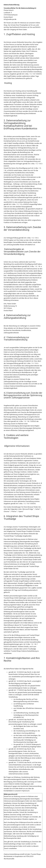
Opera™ (21, 511)
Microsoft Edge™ (28, 509)
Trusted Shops (36, 854)
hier (17, 569)
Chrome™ (7, 511)
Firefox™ (14, 511)
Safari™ (38, 509)
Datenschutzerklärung (11, 854)
